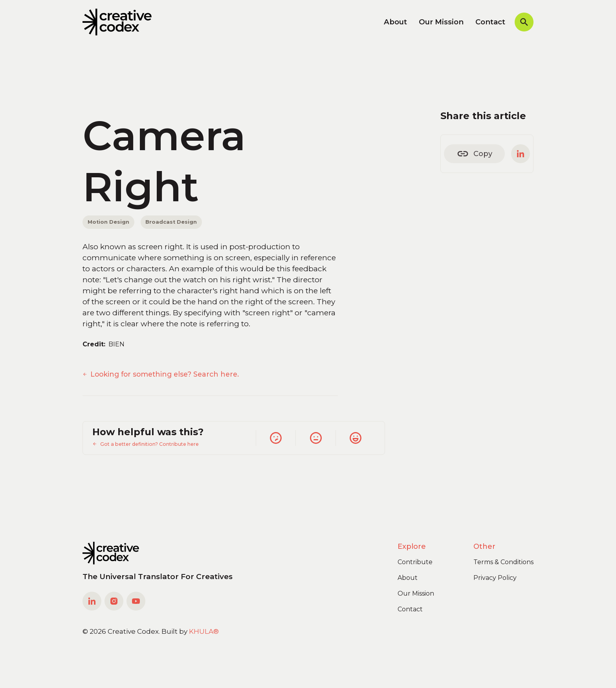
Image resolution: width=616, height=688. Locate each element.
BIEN (116, 344)
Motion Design (108, 222)
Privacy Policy (495, 578)
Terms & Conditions (503, 562)
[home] (117, 22)
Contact (490, 22)
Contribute (415, 562)
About (395, 22)
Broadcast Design (171, 222)
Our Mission (441, 22)
